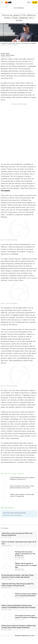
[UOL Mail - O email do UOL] (28, 2)
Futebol (19, 8)
